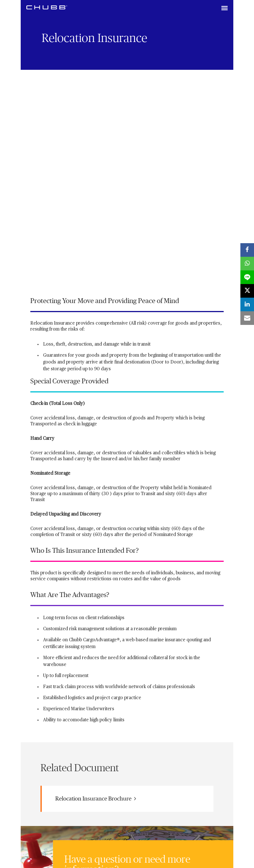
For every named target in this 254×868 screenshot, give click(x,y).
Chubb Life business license (81, 770)
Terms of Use (154, 770)
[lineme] (247, 277)
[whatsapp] (247, 264)
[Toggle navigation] (225, 9)
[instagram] (88, 746)
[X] (54, 746)
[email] (247, 318)
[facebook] (247, 250)
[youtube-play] (71, 746)
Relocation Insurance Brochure (96, 593)
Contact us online (88, 705)
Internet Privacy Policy (123, 770)
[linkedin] (37, 746)
